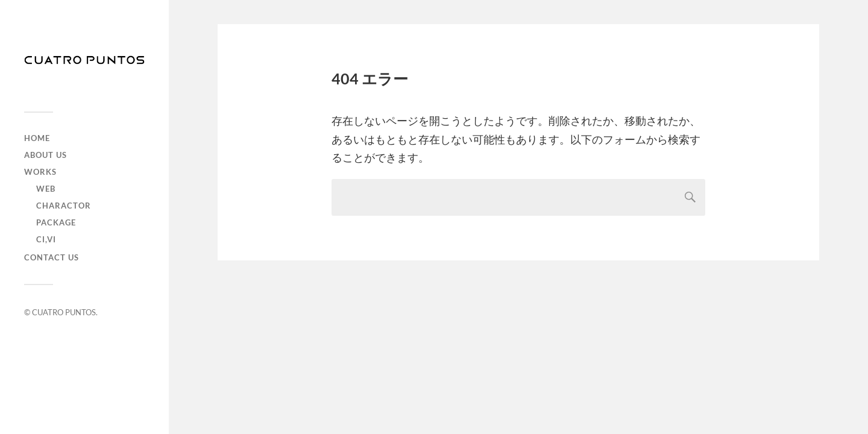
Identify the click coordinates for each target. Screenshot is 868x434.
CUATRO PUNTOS (64, 312)
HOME (37, 138)
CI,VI (46, 239)
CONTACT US (52, 257)
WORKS (40, 172)
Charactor (64, 206)
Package (56, 222)
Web (46, 189)
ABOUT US (46, 155)
